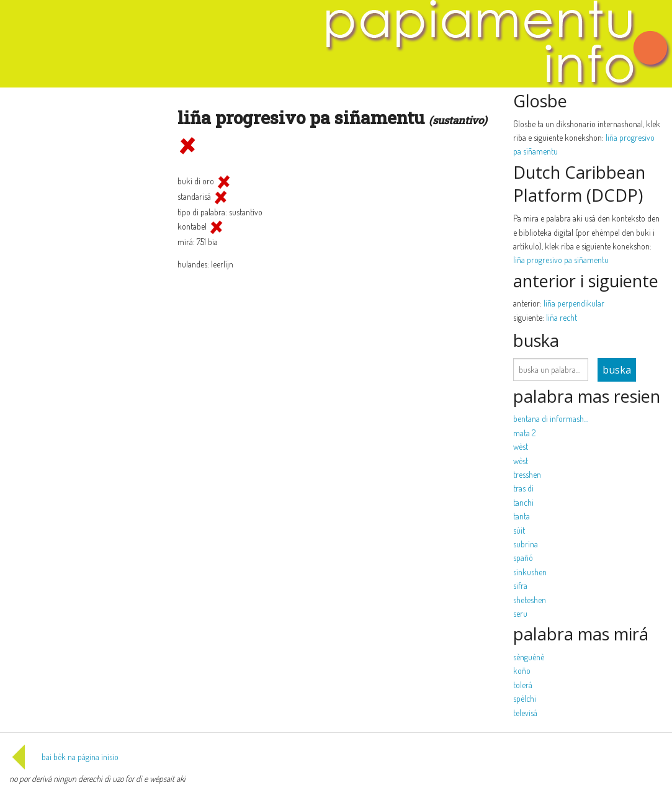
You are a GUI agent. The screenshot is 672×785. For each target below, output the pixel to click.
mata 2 (524, 433)
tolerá (523, 685)
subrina (526, 544)
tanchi (523, 502)
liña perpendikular (574, 303)
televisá (525, 713)
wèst (521, 446)
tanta (522, 516)
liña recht (562, 317)
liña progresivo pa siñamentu (561, 260)
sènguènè (529, 657)
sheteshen (530, 600)
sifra (520, 585)
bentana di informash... (550, 419)
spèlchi (525, 698)
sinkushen (530, 572)
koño (522, 671)
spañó (523, 558)
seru (520, 613)
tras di (523, 488)
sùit (519, 530)
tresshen (527, 474)
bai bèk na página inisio (64, 757)
